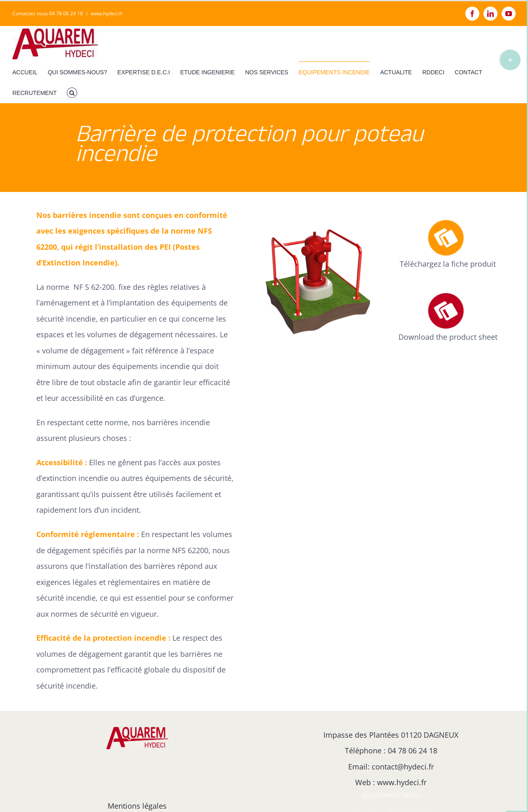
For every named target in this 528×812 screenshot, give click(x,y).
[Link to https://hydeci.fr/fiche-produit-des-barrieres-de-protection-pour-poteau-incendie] (446, 238)
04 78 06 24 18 (412, 750)
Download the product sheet (448, 337)
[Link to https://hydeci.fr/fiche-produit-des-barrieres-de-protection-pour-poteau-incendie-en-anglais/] (446, 311)
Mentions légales (137, 806)
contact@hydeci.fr (403, 767)
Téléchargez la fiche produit (448, 264)
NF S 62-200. (95, 287)
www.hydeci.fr (107, 13)
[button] (72, 92)
